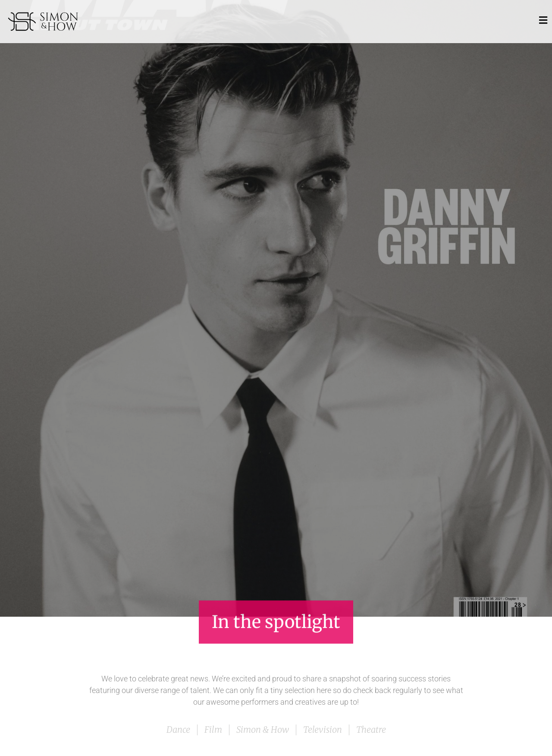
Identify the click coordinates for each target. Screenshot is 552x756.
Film (213, 729)
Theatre (371, 729)
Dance (178, 729)
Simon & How (263, 729)
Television (323, 729)
